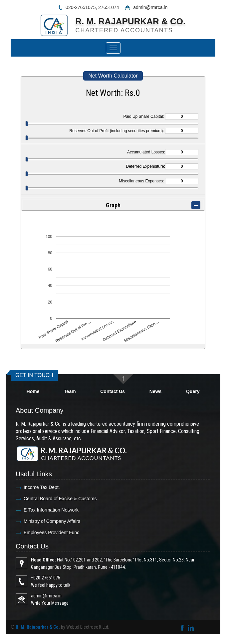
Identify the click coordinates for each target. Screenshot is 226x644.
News (156, 391)
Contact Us (113, 391)
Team (70, 391)
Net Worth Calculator (113, 76)
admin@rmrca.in (150, 7)
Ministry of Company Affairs (38, 521)
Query (193, 391)
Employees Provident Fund (37, 533)
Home (33, 391)
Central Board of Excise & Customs (46, 499)
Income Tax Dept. (27, 487)
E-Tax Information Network (37, 510)
